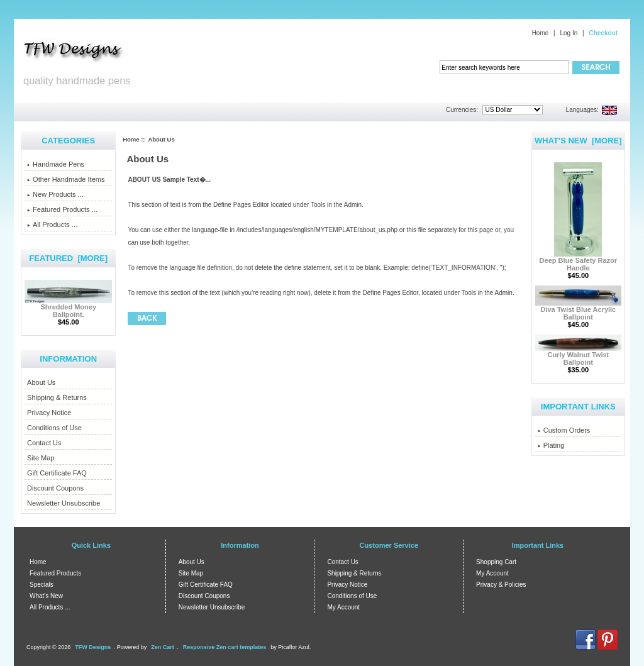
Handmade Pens (56, 164)
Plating (551, 445)
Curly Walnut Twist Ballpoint (578, 355)
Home (541, 33)
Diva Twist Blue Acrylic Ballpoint (578, 310)
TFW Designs (93, 647)
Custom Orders (564, 430)
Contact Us (44, 443)
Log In (569, 33)
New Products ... (55, 194)
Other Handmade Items (66, 179)
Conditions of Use (54, 428)
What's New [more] (578, 141)
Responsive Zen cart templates (225, 647)
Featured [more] (68, 258)
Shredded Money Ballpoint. (68, 308)
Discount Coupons (55, 488)
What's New (46, 596)
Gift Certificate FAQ (57, 473)
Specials (42, 585)
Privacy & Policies (501, 585)
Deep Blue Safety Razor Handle (578, 261)
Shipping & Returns (57, 397)
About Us (41, 382)
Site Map (41, 458)
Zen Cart (163, 647)
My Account (343, 607)
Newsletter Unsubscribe (64, 503)
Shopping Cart (496, 562)
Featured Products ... (62, 209)
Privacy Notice (49, 413)
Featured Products (55, 573)
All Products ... (52, 225)
